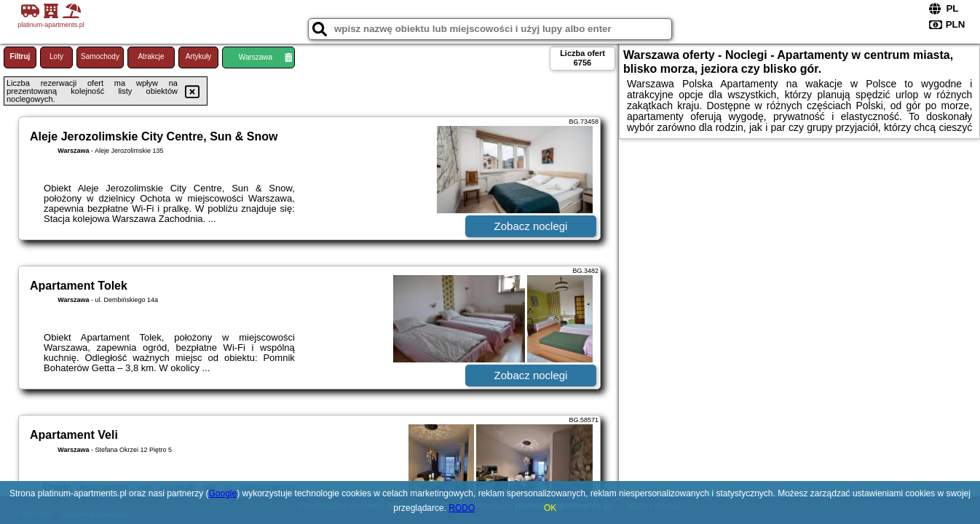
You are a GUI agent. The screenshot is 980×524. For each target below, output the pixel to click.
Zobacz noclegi (531, 226)
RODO (462, 508)
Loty (56, 56)
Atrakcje (151, 56)
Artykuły (199, 56)
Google (223, 493)
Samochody (100, 56)
